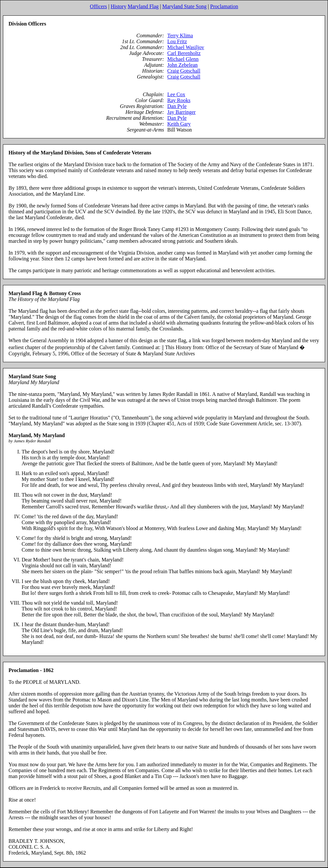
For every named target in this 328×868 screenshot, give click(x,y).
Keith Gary (179, 124)
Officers (99, 6)
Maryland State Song (184, 6)
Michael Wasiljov (186, 47)
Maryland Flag (143, 6)
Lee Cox (176, 94)
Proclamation (224, 6)
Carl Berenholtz (184, 53)
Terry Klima (180, 35)
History (118, 6)
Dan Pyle (177, 106)
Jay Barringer (182, 112)
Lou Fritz (177, 41)
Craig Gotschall (184, 71)
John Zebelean (182, 65)
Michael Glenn (183, 59)
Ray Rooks (179, 100)
